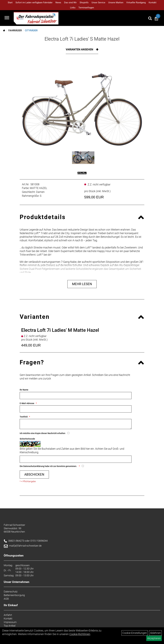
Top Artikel (10, 626)
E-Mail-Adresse (27, 403)
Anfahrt (8, 615)
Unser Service (98, 3)
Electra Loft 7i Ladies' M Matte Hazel (60, 330)
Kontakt (153, 3)
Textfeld (24, 417)
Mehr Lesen (82, 284)
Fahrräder (15, 30)
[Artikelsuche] (150, 19)
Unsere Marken (116, 3)
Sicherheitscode (27, 439)
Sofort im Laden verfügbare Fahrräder (34, 3)
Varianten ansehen (80, 49)
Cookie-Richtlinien (80, 634)
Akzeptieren (154, 638)
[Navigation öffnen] (7, 18)
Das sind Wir (70, 3)
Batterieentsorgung (14, 595)
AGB (6, 599)
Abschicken (34, 474)
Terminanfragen (86, 8)
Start (10, 3)
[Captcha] (76, 459)
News (58, 3)
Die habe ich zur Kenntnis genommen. (49, 466)
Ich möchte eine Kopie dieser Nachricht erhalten (42, 433)
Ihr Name (24, 390)
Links (73, 8)
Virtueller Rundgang (136, 3)
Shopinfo (84, 3)
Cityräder (31, 30)
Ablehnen (155, 633)
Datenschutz (11, 592)
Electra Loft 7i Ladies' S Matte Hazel (82, 39)
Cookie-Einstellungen (135, 633)
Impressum (10, 622)
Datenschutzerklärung (34, 466)
